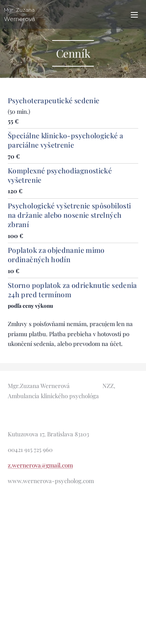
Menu (134, 15)
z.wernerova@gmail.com (40, 465)
